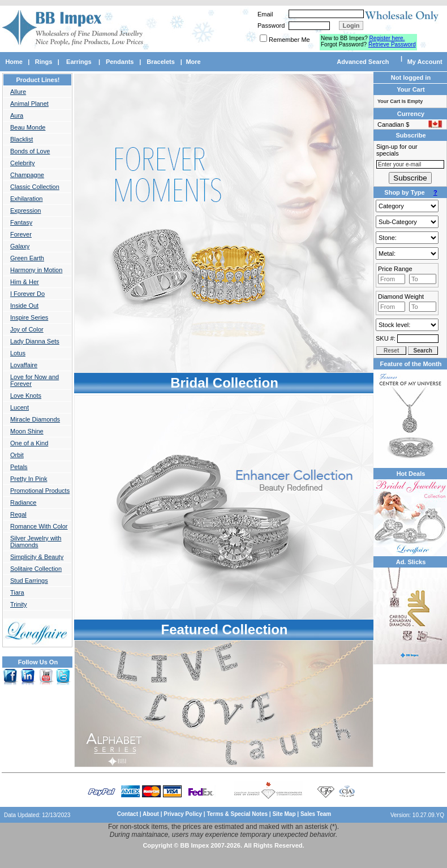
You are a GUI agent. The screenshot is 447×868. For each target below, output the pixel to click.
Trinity (19, 604)
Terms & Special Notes (238, 814)
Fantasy (21, 222)
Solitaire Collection (36, 569)
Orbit (17, 455)
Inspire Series (29, 317)
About (151, 814)
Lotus (18, 353)
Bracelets (161, 62)
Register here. (387, 38)
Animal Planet (29, 104)
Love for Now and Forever (35, 380)
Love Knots (26, 396)
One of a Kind (29, 443)
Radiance (23, 502)
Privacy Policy (183, 814)
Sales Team (316, 814)
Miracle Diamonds (35, 419)
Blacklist (22, 139)
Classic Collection (35, 187)
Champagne (27, 175)
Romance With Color (39, 526)
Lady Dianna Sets (35, 341)
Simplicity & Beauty (37, 557)
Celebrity (22, 163)
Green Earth (27, 258)
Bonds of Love (30, 151)
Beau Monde (28, 127)
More (193, 62)
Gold (407, 253)
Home (14, 62)
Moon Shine (27, 431)
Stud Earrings (29, 581)
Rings (44, 62)
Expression (25, 210)
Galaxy (20, 246)
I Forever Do (27, 294)
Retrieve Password (392, 44)
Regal (18, 514)
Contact (128, 814)
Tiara (17, 592)
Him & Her (25, 282)
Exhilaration (26, 199)
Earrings (79, 62)
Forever (21, 234)
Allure (18, 92)
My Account (425, 62)
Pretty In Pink (29, 479)
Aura (17, 115)
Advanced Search (363, 62)
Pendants (120, 62)
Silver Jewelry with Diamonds (36, 542)
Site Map (284, 814)
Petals (19, 467)
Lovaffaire (24, 365)
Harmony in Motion (36, 270)
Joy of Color (27, 329)
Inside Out (24, 306)
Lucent (20, 407)
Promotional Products (40, 491)
